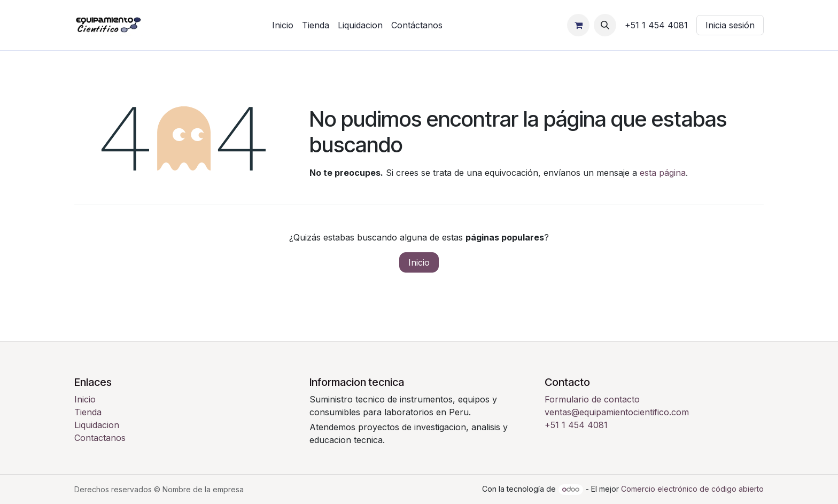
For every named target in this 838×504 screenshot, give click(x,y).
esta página (663, 173)
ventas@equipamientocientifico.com (617, 412)
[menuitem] (283, 25)
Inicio (419, 262)
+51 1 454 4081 (576, 425)
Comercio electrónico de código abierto (692, 489)
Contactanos (100, 438)
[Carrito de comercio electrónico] (578, 25)
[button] (605, 25)
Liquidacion (97, 425)
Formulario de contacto (592, 399)
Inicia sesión (730, 25)
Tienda (88, 412)
